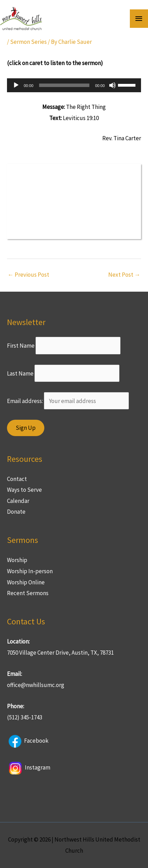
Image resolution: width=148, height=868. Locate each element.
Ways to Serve (24, 490)
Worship (17, 560)
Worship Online (26, 582)
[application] (74, 85)
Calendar (18, 501)
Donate (16, 512)
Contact (17, 479)
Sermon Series (28, 42)
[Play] (16, 85)
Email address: (68, 401)
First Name (21, 346)
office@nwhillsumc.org (36, 685)
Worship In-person (30, 571)
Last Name (20, 373)
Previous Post (28, 275)
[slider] (64, 85)
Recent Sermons (28, 593)
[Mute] (112, 85)
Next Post (124, 275)
